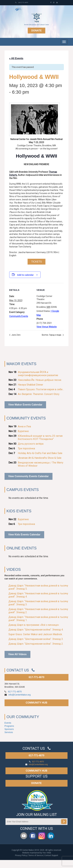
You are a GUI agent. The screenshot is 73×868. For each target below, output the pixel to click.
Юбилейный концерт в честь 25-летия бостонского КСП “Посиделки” (40, 437)
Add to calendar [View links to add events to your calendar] (25, 275)
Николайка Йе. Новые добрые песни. (40, 380)
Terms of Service (36, 855)
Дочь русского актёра (31, 444)
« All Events (16, 58)
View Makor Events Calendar (25, 405)
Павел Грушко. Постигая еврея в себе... (41, 389)
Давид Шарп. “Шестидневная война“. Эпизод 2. (36, 644)
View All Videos (17, 654)
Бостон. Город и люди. (52, 335)
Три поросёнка (26, 448)
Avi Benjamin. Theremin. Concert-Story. (39, 394)
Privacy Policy (21, 855)
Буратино (23, 431)
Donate (36, 31)
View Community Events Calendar (29, 476)
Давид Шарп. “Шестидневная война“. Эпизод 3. (36, 639)
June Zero (16, 335)
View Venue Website (47, 327)
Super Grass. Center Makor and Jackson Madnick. (35, 634)
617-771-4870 (36, 677)
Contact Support (51, 855)
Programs (9, 726)
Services (9, 732)
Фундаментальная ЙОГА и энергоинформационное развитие (38, 374)
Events (8, 723)
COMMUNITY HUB (36, 703)
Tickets (36, 262)
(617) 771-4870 (22, 3)
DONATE (36, 783)
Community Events (19, 316)
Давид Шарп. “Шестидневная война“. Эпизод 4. (36, 630)
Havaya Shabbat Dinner (30, 385)
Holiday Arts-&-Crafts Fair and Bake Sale (40, 453)
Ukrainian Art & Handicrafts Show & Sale (40, 458)
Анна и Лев (24, 426)
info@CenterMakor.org (20, 695)
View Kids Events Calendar (24, 535)
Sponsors (9, 729)
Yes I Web (47, 853)
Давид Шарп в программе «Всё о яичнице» (34, 625)
